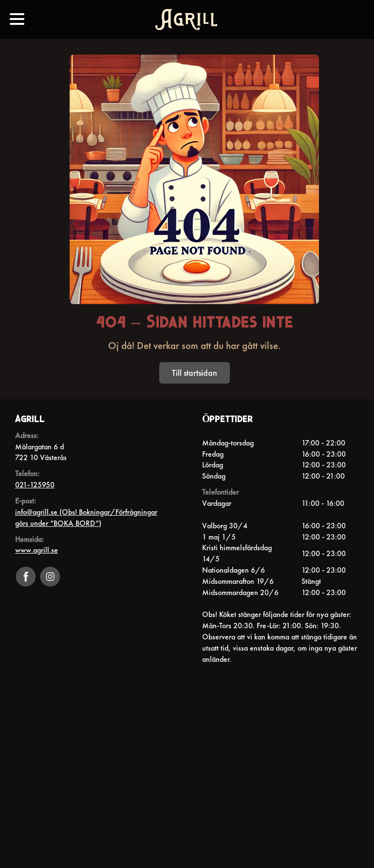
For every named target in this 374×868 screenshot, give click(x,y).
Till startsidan (195, 373)
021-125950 (35, 485)
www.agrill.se (37, 550)
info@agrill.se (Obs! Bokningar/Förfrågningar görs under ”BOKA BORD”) (86, 518)
